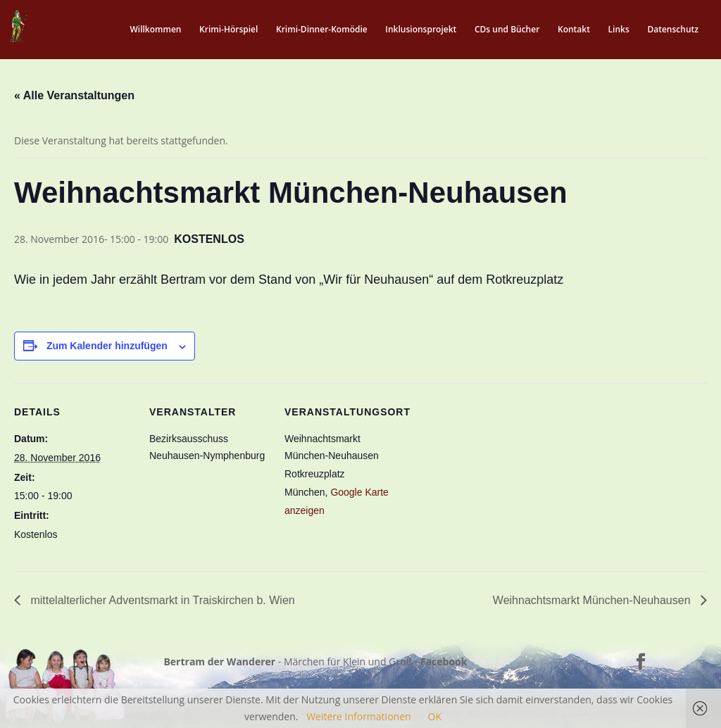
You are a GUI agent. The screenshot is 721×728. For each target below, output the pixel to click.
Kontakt (574, 30)
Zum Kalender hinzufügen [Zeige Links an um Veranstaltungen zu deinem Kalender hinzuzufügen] (107, 346)
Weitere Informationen (358, 716)
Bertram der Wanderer (219, 661)
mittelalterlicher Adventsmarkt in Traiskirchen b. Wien (161, 600)
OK (435, 716)
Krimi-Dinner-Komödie (322, 30)
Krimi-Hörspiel (228, 30)
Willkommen (155, 30)
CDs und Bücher (507, 30)
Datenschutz (673, 30)
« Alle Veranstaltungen (74, 95)
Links (619, 30)
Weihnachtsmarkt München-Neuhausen (593, 600)
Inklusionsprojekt (421, 30)
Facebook (444, 661)
